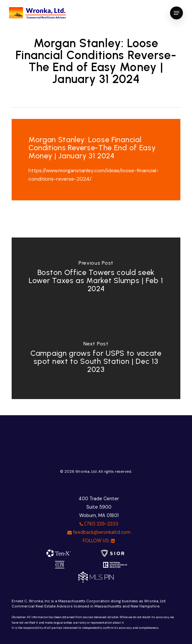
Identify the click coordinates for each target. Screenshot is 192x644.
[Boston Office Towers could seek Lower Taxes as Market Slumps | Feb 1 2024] (96, 278)
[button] (176, 13)
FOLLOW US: (99, 541)
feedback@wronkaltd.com (99, 532)
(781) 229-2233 (99, 524)
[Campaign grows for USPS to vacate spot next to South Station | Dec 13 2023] (96, 359)
